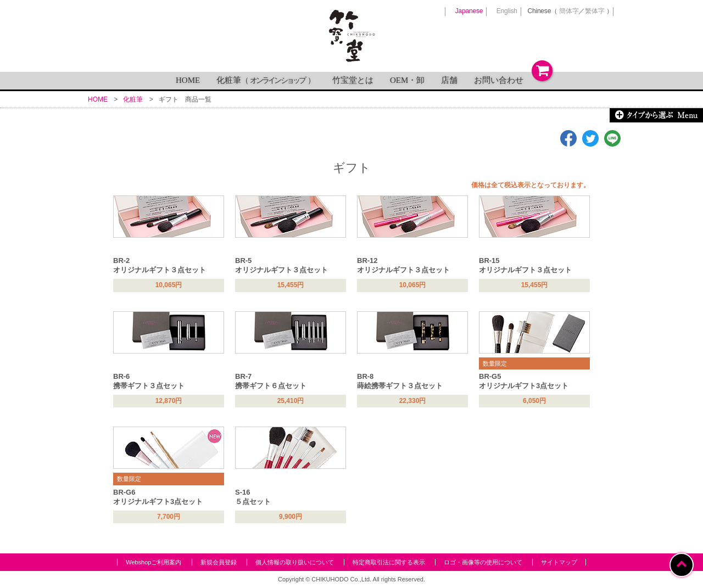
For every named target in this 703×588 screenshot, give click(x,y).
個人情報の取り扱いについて (295, 562)
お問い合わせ (499, 80)
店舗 (449, 80)
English (507, 11)
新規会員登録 (219, 562)
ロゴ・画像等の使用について (483, 562)
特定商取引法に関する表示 (389, 562)
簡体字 (569, 11)
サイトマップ (559, 562)
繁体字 (595, 11)
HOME (188, 80)
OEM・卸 (407, 80)
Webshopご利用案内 (154, 562)
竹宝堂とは (353, 80)
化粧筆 (266, 80)
